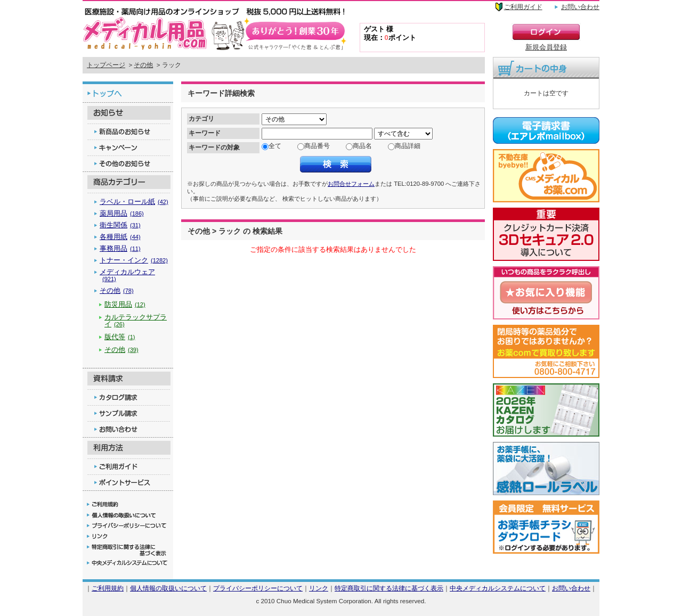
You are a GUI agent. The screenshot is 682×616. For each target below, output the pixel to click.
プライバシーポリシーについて (258, 588)
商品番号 (317, 146)
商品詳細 (408, 146)
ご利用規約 (108, 588)
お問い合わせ (580, 7)
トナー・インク (134, 260)
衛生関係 (120, 225)
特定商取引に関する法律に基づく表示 (389, 588)
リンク (319, 588)
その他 (143, 65)
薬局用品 (122, 213)
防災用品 (125, 304)
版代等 (120, 337)
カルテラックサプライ (136, 321)
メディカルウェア (127, 275)
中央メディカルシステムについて (498, 588)
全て (275, 146)
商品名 (362, 146)
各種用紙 (120, 237)
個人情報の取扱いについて (168, 588)
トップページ (106, 65)
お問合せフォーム (351, 184)
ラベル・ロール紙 (134, 202)
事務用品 (120, 248)
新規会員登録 (546, 47)
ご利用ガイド (523, 7)
